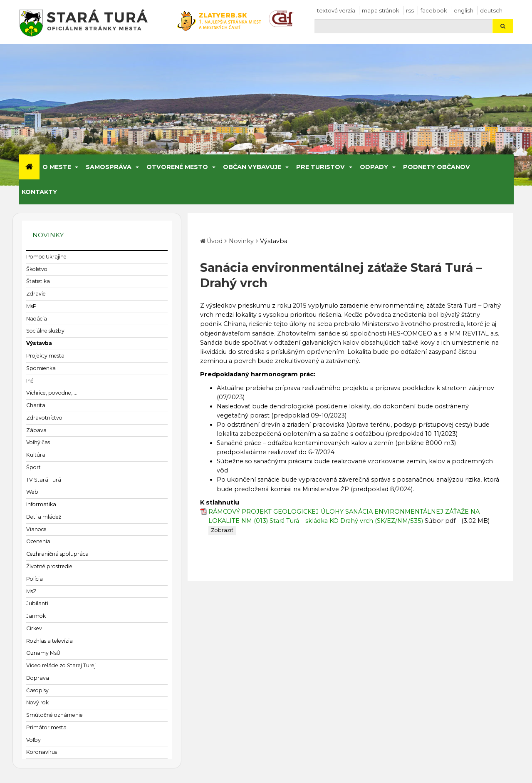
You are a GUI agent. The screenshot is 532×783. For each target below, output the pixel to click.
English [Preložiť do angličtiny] (464, 10)
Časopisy (37, 690)
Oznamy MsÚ (43, 653)
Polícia (35, 579)
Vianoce (36, 529)
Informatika (41, 504)
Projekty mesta (45, 356)
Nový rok (37, 702)
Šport (33, 467)
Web (32, 492)
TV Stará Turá (44, 480)
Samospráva (109, 167)
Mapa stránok (381, 10)
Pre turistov (320, 167)
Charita (36, 405)
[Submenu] (76, 167)
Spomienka (41, 368)
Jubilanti (37, 603)
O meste (57, 167)
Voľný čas (38, 442)
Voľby (33, 740)
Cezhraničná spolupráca (57, 554)
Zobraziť (222, 530)
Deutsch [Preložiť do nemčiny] (491, 10)
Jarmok (36, 616)
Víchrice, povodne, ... (52, 393)
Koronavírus (42, 752)
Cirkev (34, 628)
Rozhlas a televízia (49, 641)
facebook (434, 10)
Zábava (36, 430)
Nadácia (37, 319)
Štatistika (38, 281)
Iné (30, 381)
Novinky (241, 241)
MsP (31, 306)
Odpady (374, 167)
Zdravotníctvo (44, 418)
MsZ (31, 591)
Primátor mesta (46, 727)
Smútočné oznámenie (54, 715)
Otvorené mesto (177, 167)
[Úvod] (29, 167)
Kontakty (39, 192)
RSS (410, 10)
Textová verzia (336, 10)
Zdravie (36, 294)
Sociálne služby (45, 331)
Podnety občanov (437, 167)
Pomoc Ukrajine (46, 257)
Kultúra (36, 455)
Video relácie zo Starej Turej (61, 665)
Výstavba (39, 343)
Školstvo (37, 269)
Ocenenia (38, 541)
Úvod (215, 241)
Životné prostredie (49, 566)
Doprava (38, 678)
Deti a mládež (44, 517)
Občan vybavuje (252, 167)
